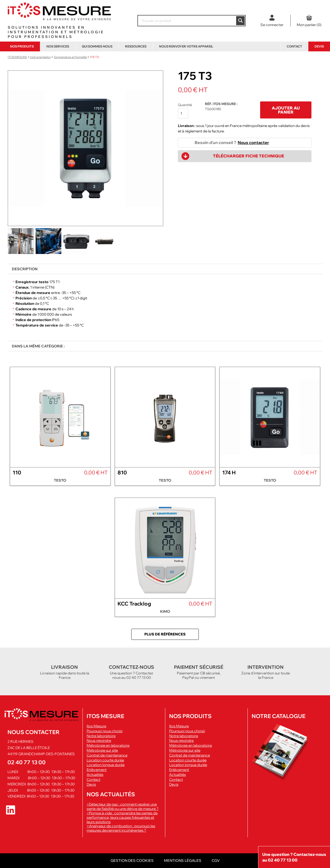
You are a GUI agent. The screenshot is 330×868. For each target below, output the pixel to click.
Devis (319, 46)
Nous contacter (253, 142)
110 (17, 472)
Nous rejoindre (99, 741)
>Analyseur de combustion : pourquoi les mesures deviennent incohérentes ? (121, 828)
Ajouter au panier (286, 110)
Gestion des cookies (132, 861)
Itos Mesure (96, 726)
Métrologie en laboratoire (108, 746)
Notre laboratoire (101, 736)
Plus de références (165, 634)
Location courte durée (105, 760)
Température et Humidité (70, 57)
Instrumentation (40, 57)
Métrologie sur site (102, 750)
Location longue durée (106, 765)
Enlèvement (97, 770)
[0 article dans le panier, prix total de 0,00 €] (309, 21)
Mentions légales (183, 861)
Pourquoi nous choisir (105, 731)
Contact (294, 46)
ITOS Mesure (17, 57)
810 (122, 472)
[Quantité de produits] (183, 113)
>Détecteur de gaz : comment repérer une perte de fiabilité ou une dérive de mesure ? (123, 806)
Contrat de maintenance (107, 755)
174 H (229, 472)
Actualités (95, 775)
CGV (216, 861)
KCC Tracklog (134, 604)
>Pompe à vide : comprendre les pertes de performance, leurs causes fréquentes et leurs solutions (122, 817)
